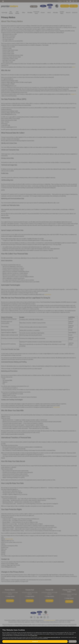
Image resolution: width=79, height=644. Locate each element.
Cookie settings (73, 641)
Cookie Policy (34, 635)
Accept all (35, 641)
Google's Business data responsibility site (52, 637)
